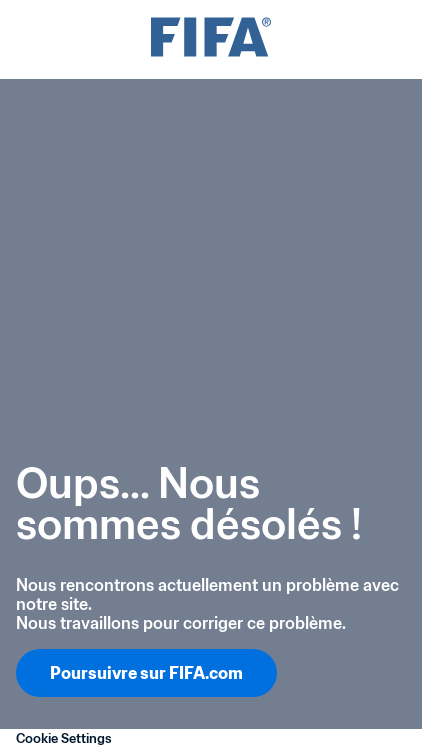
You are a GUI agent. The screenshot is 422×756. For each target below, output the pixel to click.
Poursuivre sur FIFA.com (146, 673)
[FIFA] (211, 39)
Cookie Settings (64, 738)
